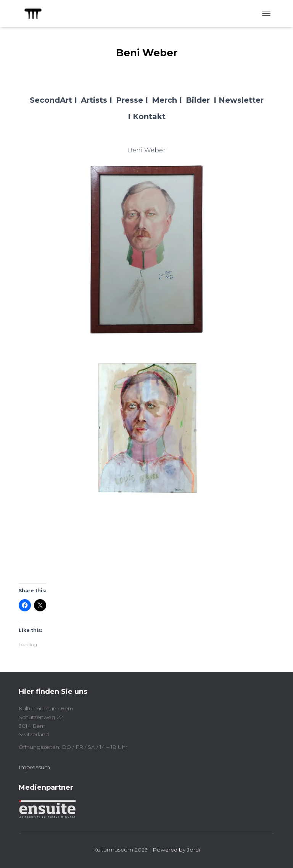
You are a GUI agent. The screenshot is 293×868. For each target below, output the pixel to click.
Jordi (193, 850)
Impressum (34, 767)
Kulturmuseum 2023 (120, 850)
